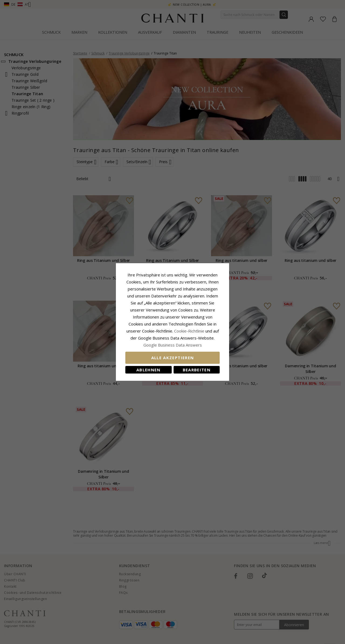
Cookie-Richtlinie (189, 331)
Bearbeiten (197, 370)
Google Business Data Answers (173, 345)
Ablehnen (149, 370)
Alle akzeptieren (173, 358)
